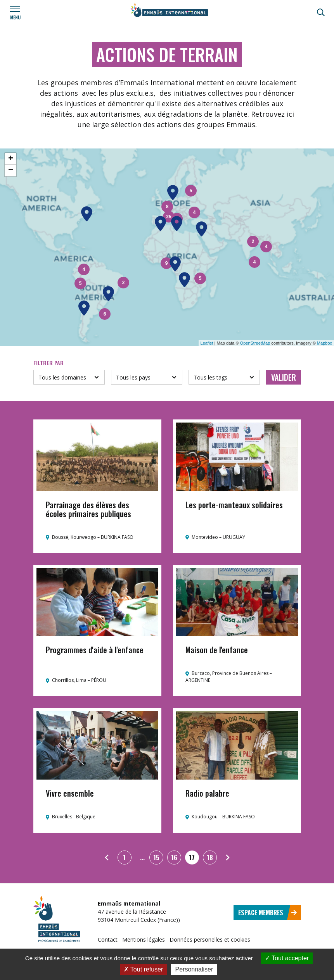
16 (174, 857)
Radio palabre (207, 793)
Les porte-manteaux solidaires (234, 505)
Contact (108, 939)
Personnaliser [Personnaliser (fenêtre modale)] (194, 969)
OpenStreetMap (255, 343)
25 (169, 217)
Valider (284, 377)
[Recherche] (321, 12)
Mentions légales (144, 939)
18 (210, 857)
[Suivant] (228, 857)
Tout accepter (287, 958)
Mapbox (324, 343)
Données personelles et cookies (210, 939)
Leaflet (207, 343)
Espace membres (268, 913)
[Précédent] (107, 857)
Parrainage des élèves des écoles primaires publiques (88, 509)
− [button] (11, 171)
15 (156, 857)
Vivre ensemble (70, 793)
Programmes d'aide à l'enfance (95, 650)
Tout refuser (144, 969)
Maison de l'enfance (217, 650)
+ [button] (11, 159)
